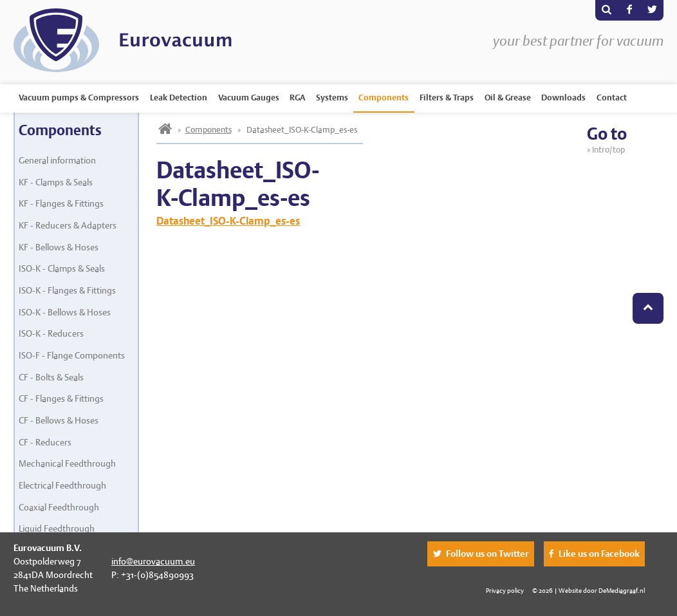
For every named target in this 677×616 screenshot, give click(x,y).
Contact (612, 98)
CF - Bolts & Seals (51, 377)
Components (384, 98)
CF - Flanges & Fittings (61, 398)
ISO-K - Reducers (51, 333)
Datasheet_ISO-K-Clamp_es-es (228, 221)
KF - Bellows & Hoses (59, 247)
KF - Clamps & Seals (56, 182)
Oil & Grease (508, 98)
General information (57, 160)
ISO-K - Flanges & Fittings (67, 290)
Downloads (563, 98)
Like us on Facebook (599, 554)
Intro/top (610, 150)
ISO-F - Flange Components (72, 355)
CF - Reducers (45, 442)
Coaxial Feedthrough (59, 507)
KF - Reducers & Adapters (68, 225)
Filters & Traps (447, 98)
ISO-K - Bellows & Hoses (65, 312)
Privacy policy (505, 590)
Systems (332, 98)
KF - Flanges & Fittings (61, 203)
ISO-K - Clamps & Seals (62, 268)
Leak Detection (179, 98)
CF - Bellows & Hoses (59, 420)
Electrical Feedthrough (62, 485)
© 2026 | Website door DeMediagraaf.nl (589, 590)
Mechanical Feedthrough (67, 463)
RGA (297, 98)
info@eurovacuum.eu (153, 561)
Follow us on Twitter (487, 554)
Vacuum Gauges (249, 98)
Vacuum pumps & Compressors (79, 98)
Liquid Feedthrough (57, 528)
